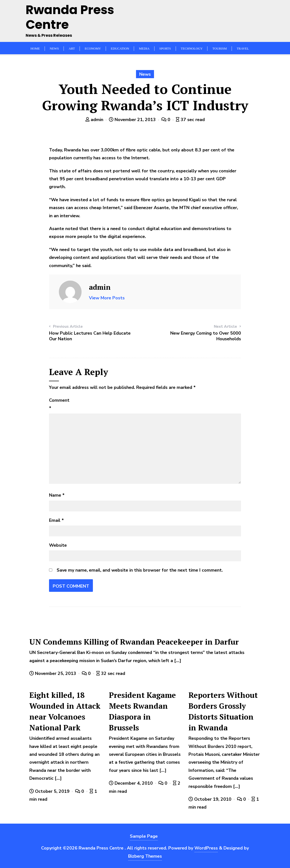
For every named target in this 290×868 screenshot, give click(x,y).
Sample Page (144, 836)
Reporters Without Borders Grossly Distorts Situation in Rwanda (223, 711)
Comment (59, 404)
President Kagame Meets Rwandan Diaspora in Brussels (142, 711)
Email (56, 520)
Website (58, 545)
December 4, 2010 (131, 783)
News (145, 74)
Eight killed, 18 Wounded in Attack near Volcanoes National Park (65, 711)
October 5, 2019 (50, 791)
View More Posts (107, 298)
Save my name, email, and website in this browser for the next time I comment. (140, 570)
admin (95, 120)
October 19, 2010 (211, 799)
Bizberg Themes (145, 856)
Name (57, 495)
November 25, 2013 (53, 673)
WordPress (206, 848)
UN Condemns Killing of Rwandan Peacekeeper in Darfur (134, 642)
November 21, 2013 (133, 120)
